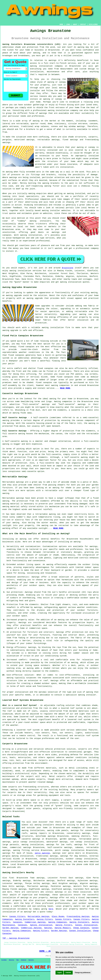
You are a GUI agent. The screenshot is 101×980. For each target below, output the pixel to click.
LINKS (68, 24)
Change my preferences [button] (83, 973)
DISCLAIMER (93, 24)
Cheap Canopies (81, 928)
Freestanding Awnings (78, 917)
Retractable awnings (13, 498)
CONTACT (83, 24)
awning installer (87, 695)
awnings (81, 126)
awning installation (33, 845)
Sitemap (4, 960)
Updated (24, 960)
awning (81, 47)
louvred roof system (72, 708)
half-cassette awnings (60, 847)
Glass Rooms (58, 917)
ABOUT (75, 24)
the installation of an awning (61, 663)
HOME (61, 24)
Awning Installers (25, 919)
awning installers (44, 825)
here (51, 909)
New (18, 960)
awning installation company (63, 110)
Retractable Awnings (39, 917)
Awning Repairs (63, 928)
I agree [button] (59, 973)
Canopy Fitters (17, 917)
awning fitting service (26, 850)
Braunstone (68, 268)
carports (82, 749)
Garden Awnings (10, 928)
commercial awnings (21, 847)
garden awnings (68, 839)
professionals (62, 903)
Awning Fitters (45, 919)
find (11, 878)
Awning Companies (57, 922)
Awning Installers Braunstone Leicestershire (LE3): (32, 44)
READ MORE (58, 528)
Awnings (48, 928)
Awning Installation (41, 925)
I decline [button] (68, 973)
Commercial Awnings (35, 922)
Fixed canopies (27, 347)
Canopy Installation (86, 925)
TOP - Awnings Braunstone (16, 938)
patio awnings (42, 853)
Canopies (18, 922)
